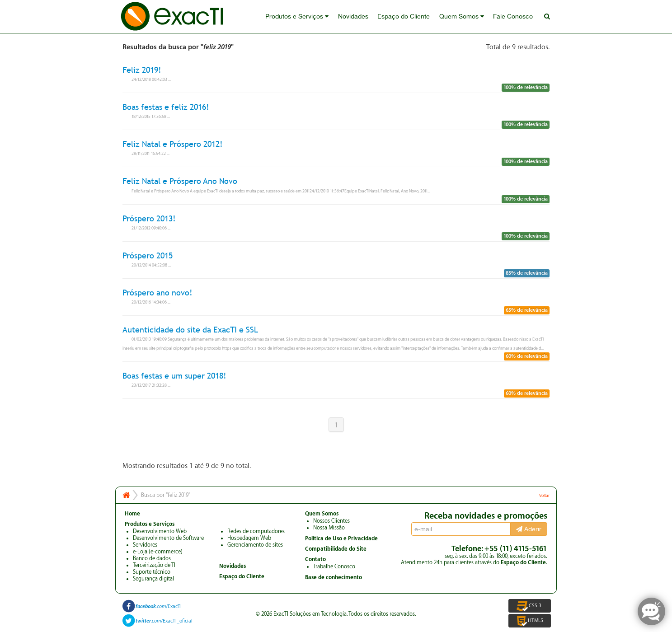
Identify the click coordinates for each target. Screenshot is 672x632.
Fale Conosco (513, 17)
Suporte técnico (152, 572)
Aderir (529, 529)
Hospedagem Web (249, 538)
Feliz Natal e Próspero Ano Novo (180, 181)
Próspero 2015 (148, 255)
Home (132, 514)
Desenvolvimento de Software (168, 538)
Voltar (544, 496)
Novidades (354, 17)
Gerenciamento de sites (255, 545)
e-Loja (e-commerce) (158, 552)
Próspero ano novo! (157, 293)
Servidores (145, 545)
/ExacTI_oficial (164, 621)
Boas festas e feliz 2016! (166, 107)
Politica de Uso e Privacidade (341, 538)
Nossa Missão (329, 528)
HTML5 (529, 621)
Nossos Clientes (331, 521)
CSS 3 (530, 606)
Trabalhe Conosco (334, 566)
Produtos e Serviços (298, 17)
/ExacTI (159, 606)
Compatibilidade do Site (336, 549)
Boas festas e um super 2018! (174, 376)
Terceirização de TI (154, 565)
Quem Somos (462, 17)
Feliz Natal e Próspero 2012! (173, 144)
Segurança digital (153, 579)
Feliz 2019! (142, 70)
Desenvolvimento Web (160, 531)
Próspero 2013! (149, 218)
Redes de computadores (256, 531)
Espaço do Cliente (404, 17)
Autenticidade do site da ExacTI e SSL (190, 330)
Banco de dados (152, 558)
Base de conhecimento (334, 577)
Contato (315, 559)
